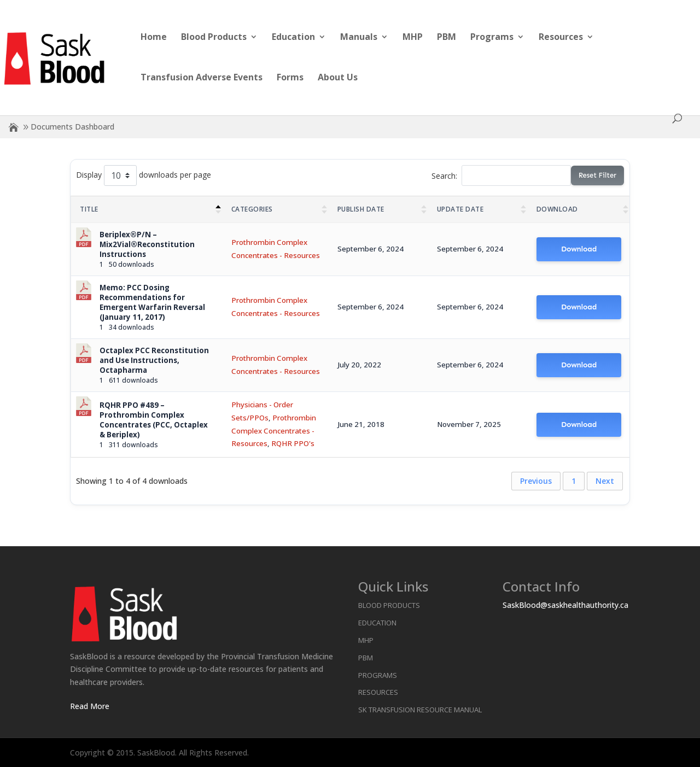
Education (293, 38)
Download (579, 249)
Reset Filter (597, 175)
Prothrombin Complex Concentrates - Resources (274, 431)
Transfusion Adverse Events (202, 78)
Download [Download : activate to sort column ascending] (557, 209)
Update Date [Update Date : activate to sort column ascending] (460, 209)
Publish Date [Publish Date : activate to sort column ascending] (361, 209)
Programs (492, 38)
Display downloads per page (144, 175)
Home (154, 38)
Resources (561, 38)
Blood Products (214, 38)
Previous (536, 481)
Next (605, 481)
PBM (447, 38)
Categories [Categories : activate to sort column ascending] (252, 209)
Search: (501, 175)
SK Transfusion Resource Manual (420, 710)
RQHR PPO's (293, 443)
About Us (338, 78)
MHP (413, 38)
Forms (290, 78)
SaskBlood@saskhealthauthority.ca (565, 605)
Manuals (359, 38)
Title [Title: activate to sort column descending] (89, 209)
